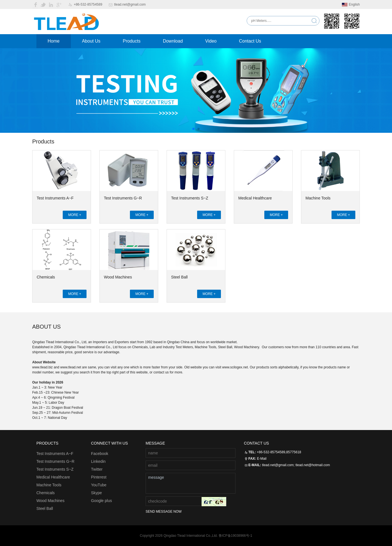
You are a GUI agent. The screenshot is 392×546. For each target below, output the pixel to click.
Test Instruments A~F (55, 198)
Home (54, 41)
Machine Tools (318, 198)
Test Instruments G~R (123, 198)
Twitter (97, 469)
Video (211, 41)
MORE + (74, 215)
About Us (91, 41)
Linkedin (98, 461)
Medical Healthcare (255, 198)
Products (132, 41)
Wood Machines (118, 277)
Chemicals (46, 277)
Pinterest (99, 477)
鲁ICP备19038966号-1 (235, 536)
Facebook (100, 454)
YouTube (99, 485)
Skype (96, 493)
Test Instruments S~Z (190, 198)
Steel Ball (179, 277)
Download (173, 41)
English (351, 4)
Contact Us (250, 41)
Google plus (102, 501)
